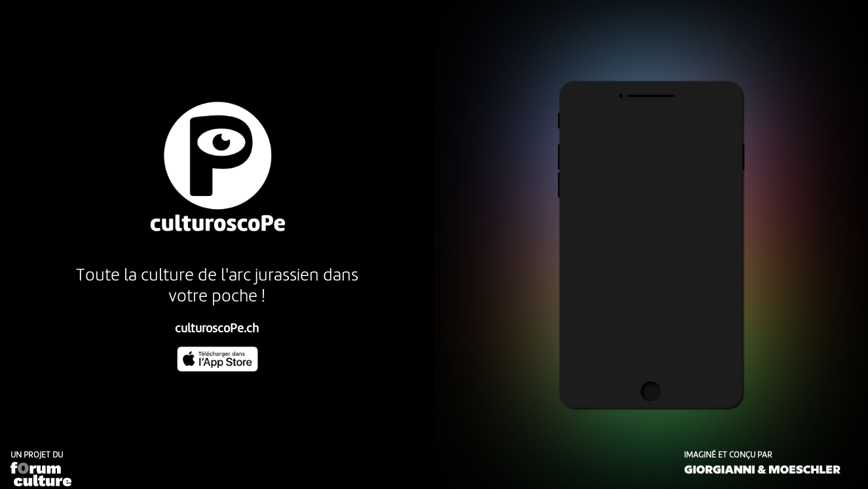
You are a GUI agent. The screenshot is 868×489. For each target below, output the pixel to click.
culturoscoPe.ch (217, 329)
